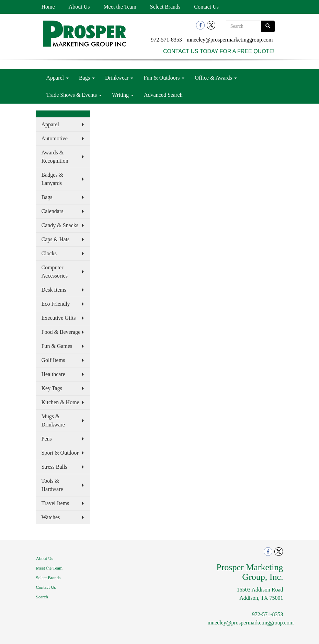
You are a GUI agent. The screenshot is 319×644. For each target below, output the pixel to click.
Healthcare (53, 374)
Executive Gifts (59, 318)
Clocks (49, 253)
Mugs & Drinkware (53, 420)
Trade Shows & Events (74, 95)
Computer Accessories (55, 272)
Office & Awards (216, 78)
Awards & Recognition (55, 157)
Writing (123, 95)
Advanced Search (163, 95)
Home (48, 7)
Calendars (53, 211)
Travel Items (55, 503)
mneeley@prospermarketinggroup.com (230, 40)
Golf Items (53, 360)
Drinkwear (119, 78)
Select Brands (165, 7)
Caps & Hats (56, 239)
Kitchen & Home (60, 402)
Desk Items (54, 290)
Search (42, 597)
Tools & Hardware (52, 485)
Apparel (58, 78)
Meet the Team (120, 7)
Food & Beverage (61, 332)
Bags (87, 78)
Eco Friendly (56, 304)
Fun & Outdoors (164, 78)
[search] (268, 26)
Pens (47, 439)
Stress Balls (54, 467)
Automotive (55, 138)
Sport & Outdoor (60, 453)
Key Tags (52, 388)
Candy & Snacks (60, 225)
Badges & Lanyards (53, 179)
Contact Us (206, 7)
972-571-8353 (166, 40)
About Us (79, 7)
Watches (51, 517)
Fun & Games (57, 346)
